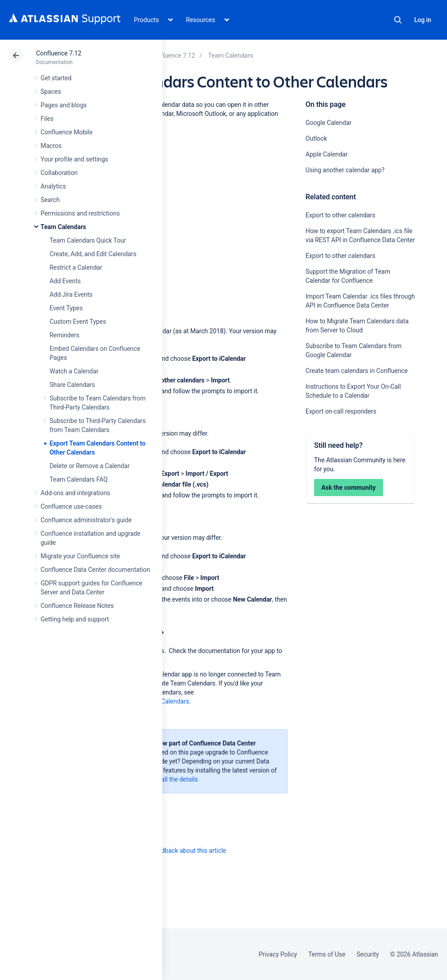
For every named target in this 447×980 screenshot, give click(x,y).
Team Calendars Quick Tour (88, 240)
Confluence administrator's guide (86, 520)
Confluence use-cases (71, 506)
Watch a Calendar (74, 371)
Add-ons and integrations (75, 493)
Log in (423, 20)
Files (47, 119)
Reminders (64, 335)
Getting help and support (75, 619)
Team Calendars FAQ (79, 479)
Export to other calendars (340, 215)
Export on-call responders (341, 411)
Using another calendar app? (346, 170)
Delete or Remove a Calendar (90, 466)
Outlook (316, 138)
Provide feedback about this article (178, 851)
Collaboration (59, 173)
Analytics (53, 186)
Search (398, 20)
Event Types (66, 308)
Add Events (65, 281)
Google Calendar (328, 123)
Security (368, 954)
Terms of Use (327, 954)
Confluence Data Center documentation (95, 570)
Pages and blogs (64, 105)
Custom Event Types (78, 322)
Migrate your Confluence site (80, 556)
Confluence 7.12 (59, 53)
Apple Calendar (327, 154)
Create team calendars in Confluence (357, 371)
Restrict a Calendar (76, 267)
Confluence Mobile (66, 132)
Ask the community (349, 488)
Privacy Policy (278, 954)
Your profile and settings (74, 159)
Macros (51, 146)
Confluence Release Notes (77, 606)
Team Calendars (63, 227)
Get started (56, 78)
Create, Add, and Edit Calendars (93, 254)
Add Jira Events (71, 294)
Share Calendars (72, 385)
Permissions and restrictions (80, 213)
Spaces (51, 92)
